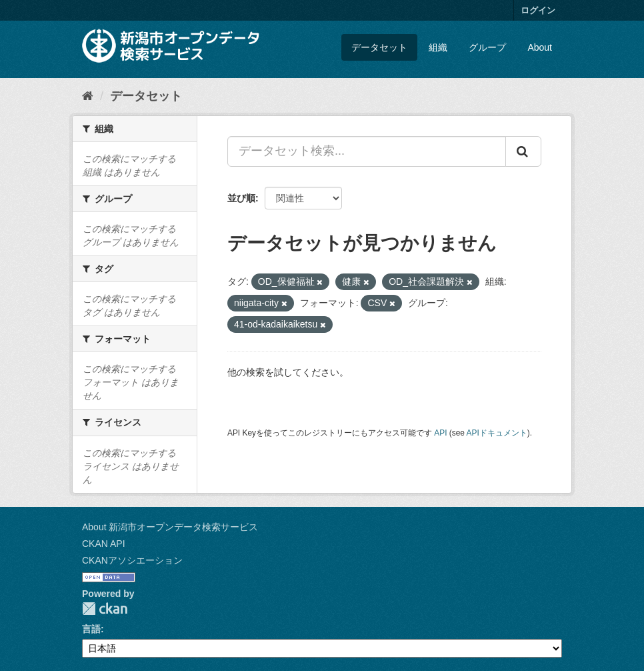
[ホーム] (88, 96)
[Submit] (523, 151)
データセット (379, 47)
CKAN (105, 609)
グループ (487, 47)
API (440, 433)
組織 (438, 47)
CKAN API (104, 544)
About (540, 47)
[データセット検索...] (367, 151)
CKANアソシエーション (132, 560)
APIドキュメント (497, 433)
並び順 (241, 198)
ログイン (538, 10)
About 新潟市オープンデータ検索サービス (170, 527)
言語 (91, 629)
